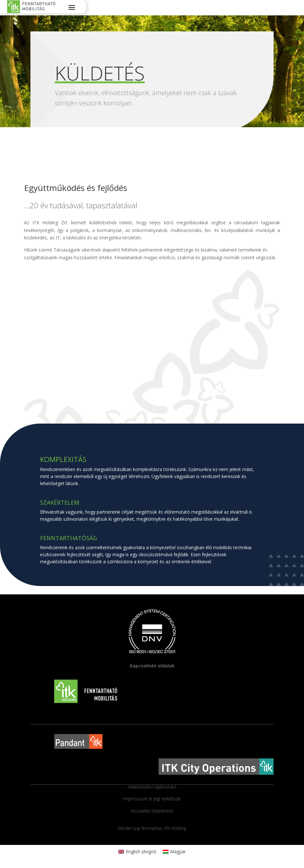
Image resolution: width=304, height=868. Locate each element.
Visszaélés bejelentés (152, 811)
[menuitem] (137, 852)
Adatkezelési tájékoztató (152, 787)
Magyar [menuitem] (178, 851)
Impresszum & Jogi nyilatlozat (152, 799)
